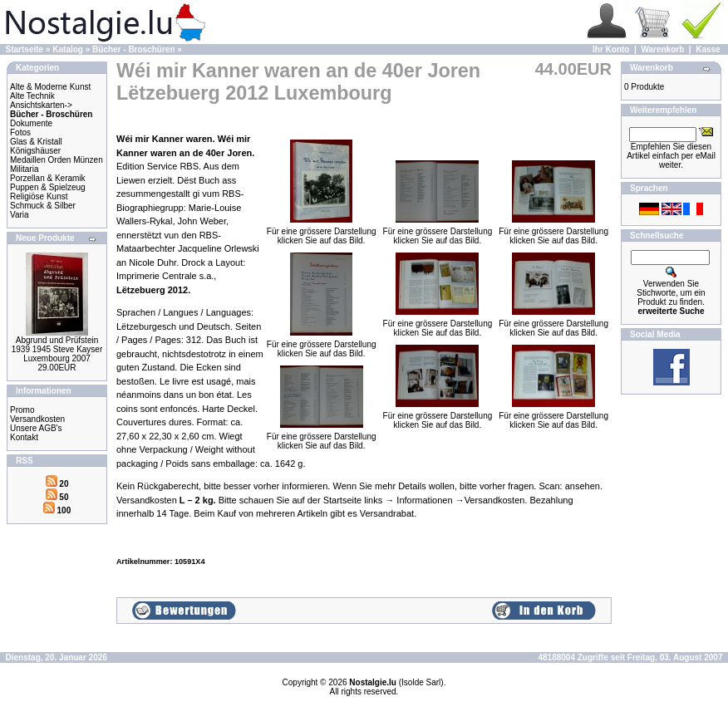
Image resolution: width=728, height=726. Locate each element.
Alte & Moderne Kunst (50, 87)
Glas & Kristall (36, 142)
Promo (22, 410)
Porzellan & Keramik (48, 178)
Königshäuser (35, 151)
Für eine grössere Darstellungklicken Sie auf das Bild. (322, 232)
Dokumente (31, 123)
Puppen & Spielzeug (48, 187)
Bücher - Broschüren (133, 49)
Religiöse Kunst (39, 196)
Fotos (20, 132)
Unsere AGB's (36, 428)
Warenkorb (662, 49)
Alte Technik (32, 96)
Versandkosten (37, 419)
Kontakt (24, 437)
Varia (20, 215)
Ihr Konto (611, 49)
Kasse (708, 49)
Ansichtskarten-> (41, 105)
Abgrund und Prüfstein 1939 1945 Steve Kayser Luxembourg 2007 (57, 349)
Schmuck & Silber (43, 206)
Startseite (25, 49)
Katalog (68, 49)
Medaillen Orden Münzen (57, 160)
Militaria (24, 169)
